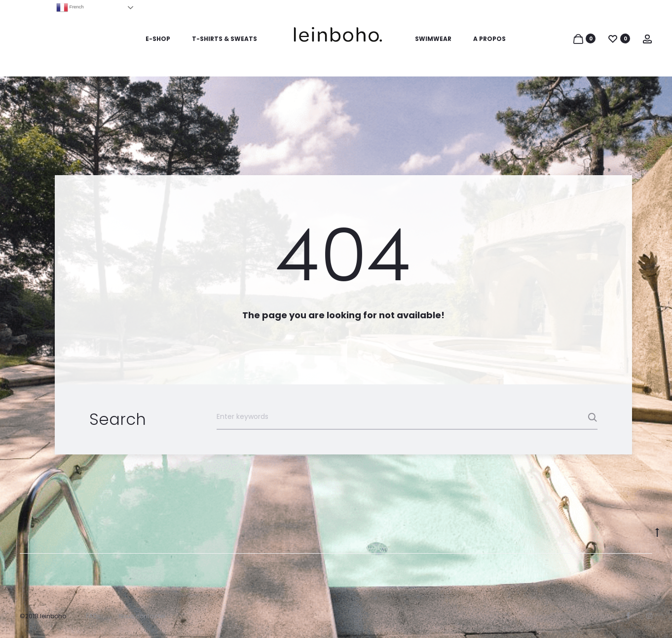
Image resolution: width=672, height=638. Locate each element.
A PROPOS (489, 39)
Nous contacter (142, 616)
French (70, 7)
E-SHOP (158, 39)
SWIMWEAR (433, 39)
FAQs (93, 616)
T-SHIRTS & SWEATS (224, 39)
